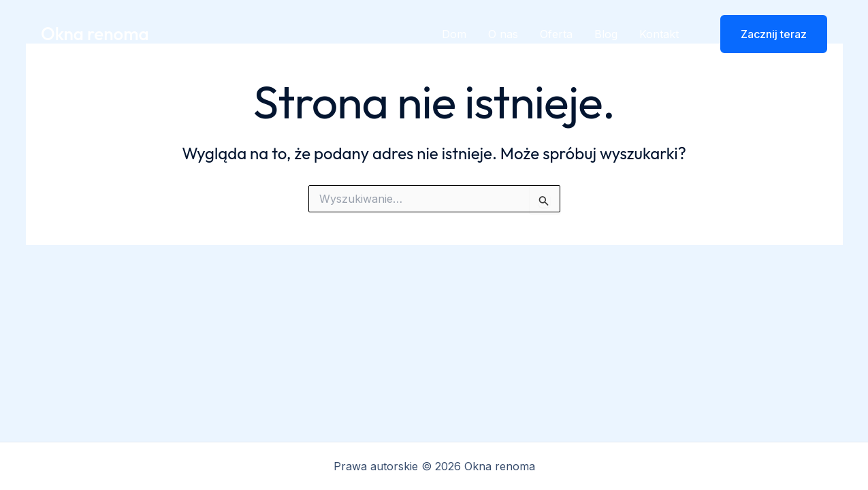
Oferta (556, 34)
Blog (606, 34)
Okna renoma (95, 34)
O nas (503, 34)
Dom (454, 34)
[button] (765, 34)
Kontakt (659, 34)
